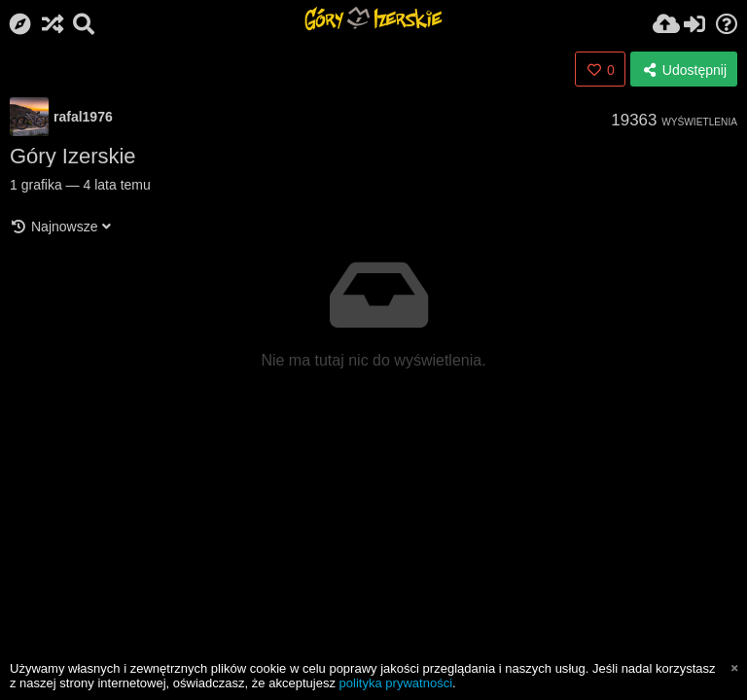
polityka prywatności (396, 683)
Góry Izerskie (73, 156)
